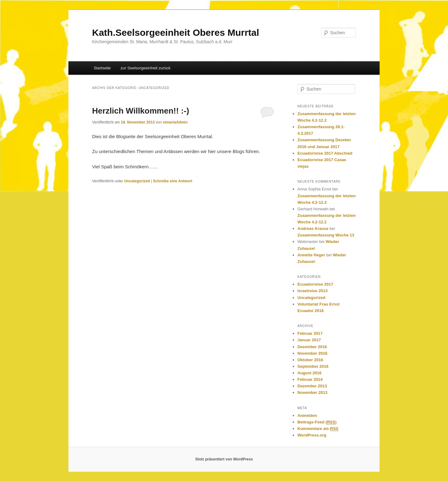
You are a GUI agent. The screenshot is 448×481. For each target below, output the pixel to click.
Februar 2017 (310, 333)
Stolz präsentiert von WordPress (224, 459)
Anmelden (307, 416)
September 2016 (313, 366)
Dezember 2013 (312, 386)
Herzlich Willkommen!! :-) (141, 111)
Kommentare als (318, 429)
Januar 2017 (309, 340)
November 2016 (312, 353)
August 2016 (309, 373)
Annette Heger (311, 255)
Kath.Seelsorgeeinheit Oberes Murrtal (176, 33)
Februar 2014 (310, 379)
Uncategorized (137, 181)
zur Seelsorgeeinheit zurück (146, 68)
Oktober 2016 (310, 360)
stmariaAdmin (175, 122)
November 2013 (312, 392)
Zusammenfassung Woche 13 (326, 235)
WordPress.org (312, 435)
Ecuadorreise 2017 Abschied (325, 153)
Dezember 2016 (312, 347)
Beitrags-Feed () (317, 422)
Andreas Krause (313, 229)
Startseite (102, 68)
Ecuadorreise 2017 (315, 284)
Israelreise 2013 (313, 291)
